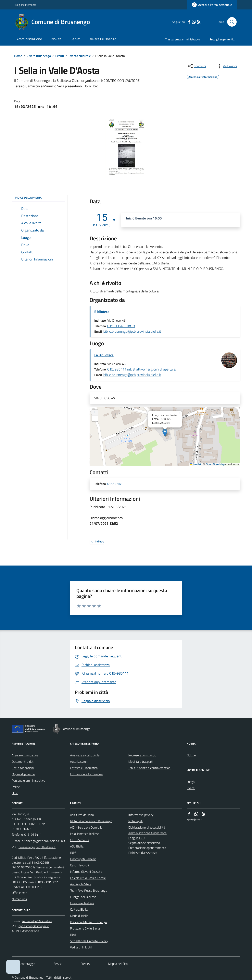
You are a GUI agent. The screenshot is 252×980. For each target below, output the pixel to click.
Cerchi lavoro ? (80, 865)
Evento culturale (80, 56)
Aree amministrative (25, 755)
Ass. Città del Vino (82, 815)
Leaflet (195, 464)
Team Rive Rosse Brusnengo (89, 890)
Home (18, 56)
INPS (73, 853)
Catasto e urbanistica (84, 768)
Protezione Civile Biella (85, 928)
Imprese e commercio (142, 755)
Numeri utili (19, 899)
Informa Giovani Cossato (86, 872)
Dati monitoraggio (23, 964)
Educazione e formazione (86, 774)
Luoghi (191, 782)
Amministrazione (29, 39)
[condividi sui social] (197, 66)
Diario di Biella (79, 916)
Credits (85, 964)
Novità (56, 39)
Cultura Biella (79, 909)
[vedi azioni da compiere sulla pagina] (227, 66)
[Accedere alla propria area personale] (212, 5)
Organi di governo (23, 774)
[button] (165, 433)
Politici (16, 787)
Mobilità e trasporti (141, 762)
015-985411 (33, 834)
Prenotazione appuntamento (147, 848)
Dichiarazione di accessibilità (147, 827)
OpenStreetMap (215, 464)
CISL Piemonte (80, 840)
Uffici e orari (19, 893)
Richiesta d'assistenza (143, 853)
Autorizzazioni (79, 762)
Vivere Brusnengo (103, 39)
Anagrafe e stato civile (85, 755)
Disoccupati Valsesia (83, 859)
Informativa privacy (141, 815)
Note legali (135, 821)
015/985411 (116, 484)
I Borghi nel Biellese (83, 897)
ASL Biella (77, 846)
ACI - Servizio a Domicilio (86, 827)
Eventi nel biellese (82, 903)
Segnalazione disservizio (144, 843)
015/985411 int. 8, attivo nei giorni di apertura (141, 369)
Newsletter (194, 820)
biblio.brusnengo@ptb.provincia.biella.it (132, 331)
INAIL (74, 935)
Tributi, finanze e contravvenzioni (150, 768)
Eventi (60, 56)
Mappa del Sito (118, 964)
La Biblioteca (104, 355)
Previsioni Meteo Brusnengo (88, 922)
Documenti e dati (23, 762)
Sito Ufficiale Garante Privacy (89, 941)
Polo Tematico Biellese (85, 834)
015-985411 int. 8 (121, 326)
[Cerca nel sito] (230, 22)
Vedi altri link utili (81, 947)
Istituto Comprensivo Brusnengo (91, 821)
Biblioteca (102, 312)
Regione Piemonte (26, 5)
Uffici (15, 793)
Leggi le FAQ (137, 838)
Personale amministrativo (29, 780)
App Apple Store (81, 884)
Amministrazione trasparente (147, 833)
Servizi (76, 39)
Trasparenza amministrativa (183, 39)
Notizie (191, 755)
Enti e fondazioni (23, 768)
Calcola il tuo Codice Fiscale (88, 878)
